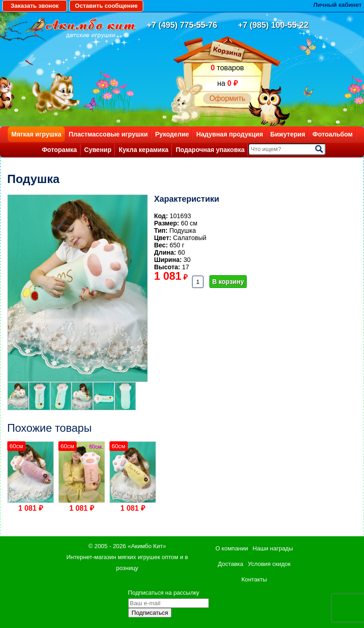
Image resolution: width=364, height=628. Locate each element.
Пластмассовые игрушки (108, 134)
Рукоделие (172, 134)
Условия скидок (269, 564)
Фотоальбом (333, 134)
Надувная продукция (229, 134)
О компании (232, 548)
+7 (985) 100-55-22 (273, 25)
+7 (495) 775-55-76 (182, 25)
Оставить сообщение (106, 6)
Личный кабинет (338, 5)
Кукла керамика (143, 150)
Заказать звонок (34, 6)
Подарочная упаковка (210, 150)
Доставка (230, 564)
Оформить (227, 98)
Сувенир (98, 150)
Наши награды (273, 548)
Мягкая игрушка (36, 134)
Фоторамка (60, 150)
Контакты (254, 579)
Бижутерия (288, 134)
